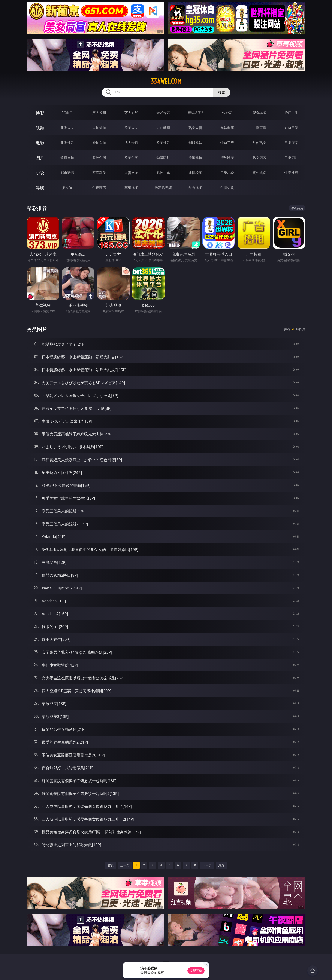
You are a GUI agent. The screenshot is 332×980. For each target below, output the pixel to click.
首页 (111, 865)
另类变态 (291, 143)
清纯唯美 (227, 158)
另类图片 (291, 158)
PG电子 (67, 113)
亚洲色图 (99, 158)
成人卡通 (131, 143)
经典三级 (227, 143)
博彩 (40, 113)
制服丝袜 (195, 143)
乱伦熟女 (259, 143)
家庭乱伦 (99, 173)
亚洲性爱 (67, 143)
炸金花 (227, 113)
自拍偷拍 (99, 128)
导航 (40, 188)
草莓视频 (131, 188)
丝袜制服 (227, 128)
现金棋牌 (259, 113)
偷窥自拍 (67, 158)
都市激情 (67, 173)
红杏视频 (195, 188)
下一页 (207, 865)
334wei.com (166, 81)
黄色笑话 (259, 173)
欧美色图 (131, 158)
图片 (40, 158)
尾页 (221, 865)
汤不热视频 (163, 188)
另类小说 (227, 173)
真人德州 (99, 113)
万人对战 (131, 113)
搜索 (222, 92)
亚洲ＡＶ (67, 128)
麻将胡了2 (195, 113)
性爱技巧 (291, 173)
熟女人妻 (195, 128)
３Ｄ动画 (163, 128)
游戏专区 (163, 113)
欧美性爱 (163, 143)
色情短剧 (227, 188)
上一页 (125, 865)
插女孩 (67, 188)
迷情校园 (195, 173)
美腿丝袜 (195, 158)
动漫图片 (163, 158)
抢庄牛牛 (291, 113)
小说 (40, 173)
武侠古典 (163, 173)
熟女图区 (259, 158)
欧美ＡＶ (131, 128)
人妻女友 (131, 173)
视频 (40, 128)
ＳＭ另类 (291, 128)
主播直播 (259, 128)
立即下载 (196, 970)
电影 (40, 143)
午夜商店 (99, 188)
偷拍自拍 (99, 143)
